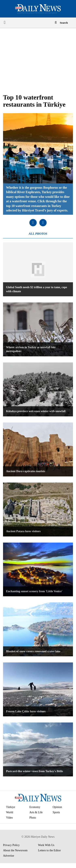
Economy (35, 807)
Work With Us (46, 845)
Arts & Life (36, 812)
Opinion (57, 807)
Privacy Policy (11, 845)
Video (9, 818)
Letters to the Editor (49, 850)
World (10, 812)
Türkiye (11, 807)
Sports (56, 812)
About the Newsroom (15, 850)
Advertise (9, 856)
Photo (33, 818)
